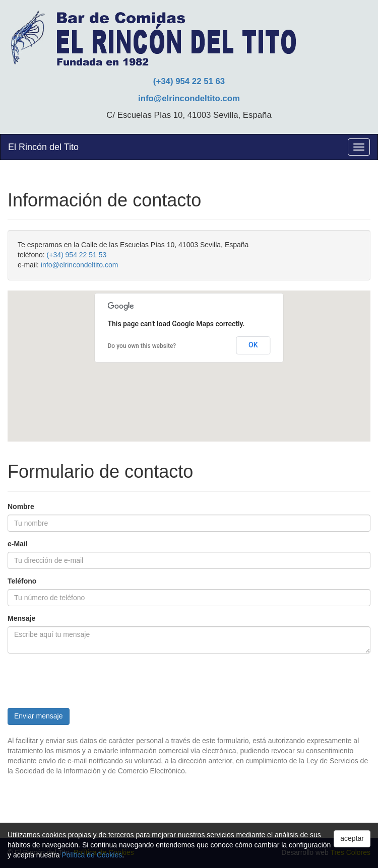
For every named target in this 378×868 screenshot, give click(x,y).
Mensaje (21, 618)
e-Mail (18, 544)
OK (253, 345)
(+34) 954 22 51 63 (189, 81)
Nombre (21, 507)
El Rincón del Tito (43, 147)
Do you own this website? (142, 346)
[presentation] (84, 681)
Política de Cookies (92, 855)
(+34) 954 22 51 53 (77, 255)
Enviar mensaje (39, 716)
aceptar (352, 838)
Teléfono (22, 581)
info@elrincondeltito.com (189, 98)
